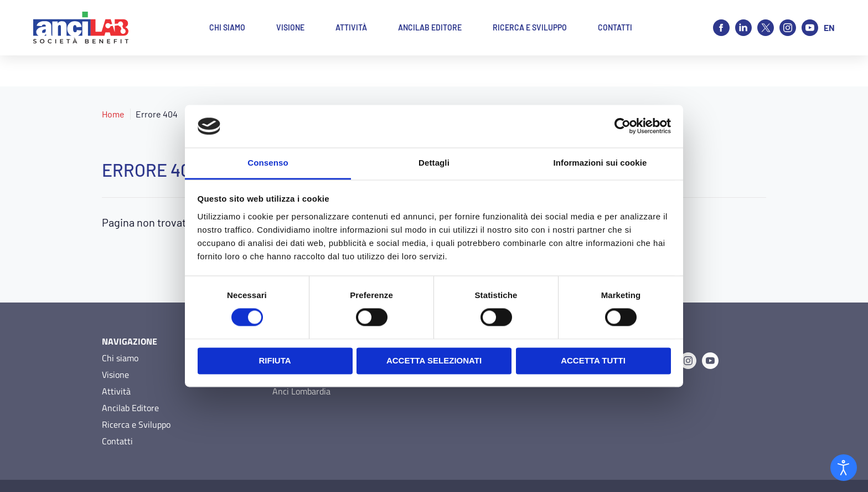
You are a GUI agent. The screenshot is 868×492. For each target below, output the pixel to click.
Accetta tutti (593, 360)
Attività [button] (351, 27)
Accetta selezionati (434, 360)
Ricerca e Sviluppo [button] (530, 27)
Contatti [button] (615, 27)
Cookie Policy (178, 470)
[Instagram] (788, 28)
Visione (115, 344)
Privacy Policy (124, 470)
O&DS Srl (751, 470)
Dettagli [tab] (434, 163)
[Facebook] (721, 28)
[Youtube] (810, 28)
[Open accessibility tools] (844, 468)
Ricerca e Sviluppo (136, 393)
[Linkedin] (743, 28)
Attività (116, 360)
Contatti (117, 410)
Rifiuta (275, 360)
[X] (766, 28)
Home (113, 83)
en (829, 27)
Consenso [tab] (268, 163)
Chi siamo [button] (227, 27)
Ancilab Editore (130, 377)
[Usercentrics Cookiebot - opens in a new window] (622, 126)
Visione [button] (290, 27)
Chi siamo (120, 327)
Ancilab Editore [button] (430, 27)
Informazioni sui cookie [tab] (600, 163)
